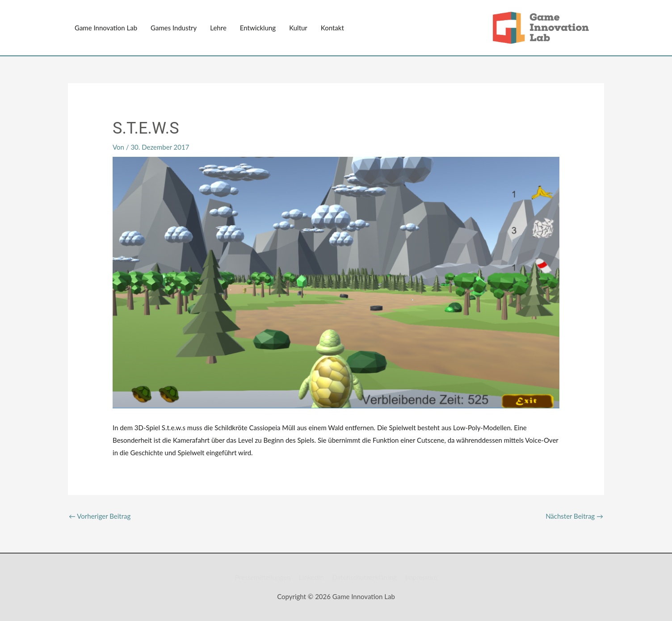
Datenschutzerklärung (364, 577)
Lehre (218, 28)
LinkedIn (311, 577)
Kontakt (332, 28)
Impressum (421, 577)
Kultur (298, 28)
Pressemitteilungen (262, 577)
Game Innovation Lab (106, 28)
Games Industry (174, 28)
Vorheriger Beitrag (100, 516)
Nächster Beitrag (574, 516)
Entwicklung (258, 28)
